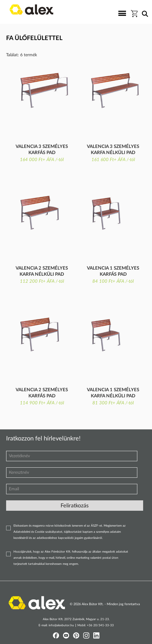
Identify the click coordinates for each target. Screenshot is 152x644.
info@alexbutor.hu (61, 625)
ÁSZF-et (96, 526)
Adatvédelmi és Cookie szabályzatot (38, 532)
